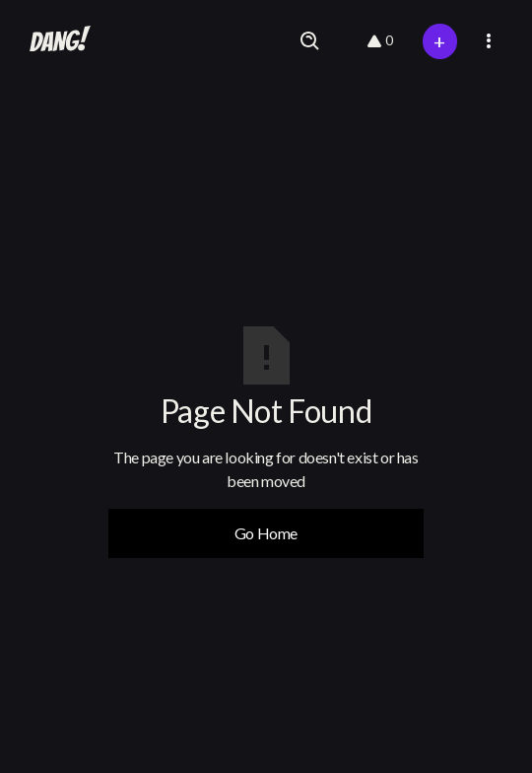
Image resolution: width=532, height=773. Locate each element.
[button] (489, 41)
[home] (55, 41)
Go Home (266, 533)
